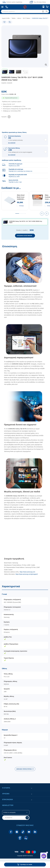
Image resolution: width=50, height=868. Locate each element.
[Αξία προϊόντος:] (25, 93)
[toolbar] (25, 72)
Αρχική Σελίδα (6, 18)
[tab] (17, 213)
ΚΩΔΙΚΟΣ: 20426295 (7, 83)
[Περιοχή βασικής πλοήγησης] (25, 7)
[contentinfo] (25, 851)
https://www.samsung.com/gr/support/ (27, 574)
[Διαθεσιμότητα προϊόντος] (25, 99)
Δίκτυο (19, 18)
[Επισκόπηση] (25, 412)
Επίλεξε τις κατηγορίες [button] (10, 812)
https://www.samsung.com (27, 572)
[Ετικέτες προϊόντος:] (10, 28)
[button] (43, 11)
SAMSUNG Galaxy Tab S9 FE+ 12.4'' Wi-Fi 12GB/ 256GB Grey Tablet (22, 79)
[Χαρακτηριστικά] (25, 681)
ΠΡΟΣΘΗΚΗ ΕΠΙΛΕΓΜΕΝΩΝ (25, 236)
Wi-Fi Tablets (27, 18)
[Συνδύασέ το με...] (25, 213)
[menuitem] (2, 7)
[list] (25, 109)
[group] (25, 170)
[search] (25, 11)
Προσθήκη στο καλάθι (26, 865)
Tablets (14, 18)
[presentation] (42, 214)
